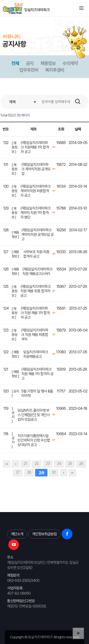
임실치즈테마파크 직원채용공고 (36, 354)
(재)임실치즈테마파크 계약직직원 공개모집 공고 (37, 235)
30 (54, 472)
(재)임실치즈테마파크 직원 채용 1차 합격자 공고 (35, 313)
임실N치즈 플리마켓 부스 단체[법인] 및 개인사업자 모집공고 (34, 415)
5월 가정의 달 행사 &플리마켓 (37, 393)
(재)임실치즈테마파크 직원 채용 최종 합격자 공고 (35, 291)
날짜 (78, 129)
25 (70, 464)
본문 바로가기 (0, 17)
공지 (30, 63)
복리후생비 (55, 70)
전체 (15, 63)
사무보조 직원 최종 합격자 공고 (36, 254)
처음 (7, 464)
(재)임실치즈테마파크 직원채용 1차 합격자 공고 (35, 147)
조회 (61, 129)
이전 (15, 464)
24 (59, 464)
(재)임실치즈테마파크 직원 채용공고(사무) (37, 271)
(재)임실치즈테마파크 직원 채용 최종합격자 (35, 335)
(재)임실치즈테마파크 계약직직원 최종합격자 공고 (35, 191)
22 (37, 464)
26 (81, 464)
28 (29, 472)
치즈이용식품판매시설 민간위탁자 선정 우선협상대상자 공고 (34, 440)
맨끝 (72, 473)
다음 (64, 473)
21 (25, 464)
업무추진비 (29, 70)
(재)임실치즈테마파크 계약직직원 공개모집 (36, 169)
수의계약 (70, 63)
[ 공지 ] (15, 393)
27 (18, 472)
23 (48, 464)
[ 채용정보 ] (14, 147)
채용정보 (48, 63)
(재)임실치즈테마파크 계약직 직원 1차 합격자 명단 (35, 213)
